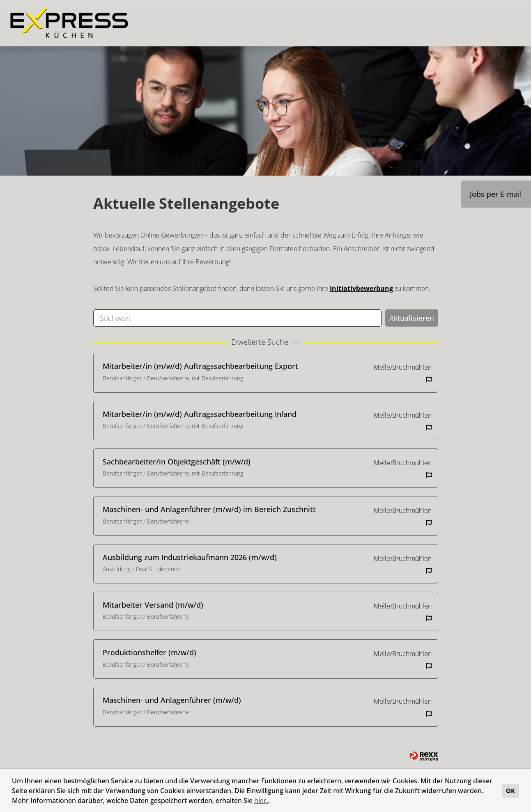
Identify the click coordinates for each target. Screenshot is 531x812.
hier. (261, 801)
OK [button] (510, 791)
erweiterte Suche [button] (267, 342)
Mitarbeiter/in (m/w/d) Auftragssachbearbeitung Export (200, 366)
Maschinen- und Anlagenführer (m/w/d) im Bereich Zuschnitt (209, 509)
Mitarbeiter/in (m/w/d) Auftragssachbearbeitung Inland (200, 414)
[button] (273, 802)
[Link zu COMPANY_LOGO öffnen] (69, 23)
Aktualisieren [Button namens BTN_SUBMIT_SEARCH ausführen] (412, 318)
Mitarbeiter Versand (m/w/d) (153, 605)
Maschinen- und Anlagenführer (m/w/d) (172, 700)
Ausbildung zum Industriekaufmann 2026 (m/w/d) (190, 557)
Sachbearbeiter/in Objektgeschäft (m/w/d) (177, 462)
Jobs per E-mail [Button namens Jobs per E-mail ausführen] (496, 194)
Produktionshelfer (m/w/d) (149, 652)
